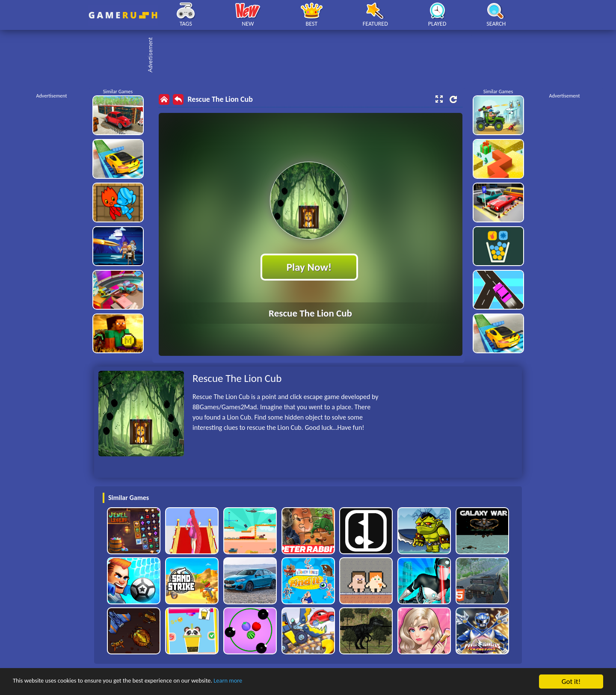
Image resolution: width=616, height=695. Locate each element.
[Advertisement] (312, 56)
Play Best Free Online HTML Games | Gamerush (123, 15)
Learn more (267, 682)
